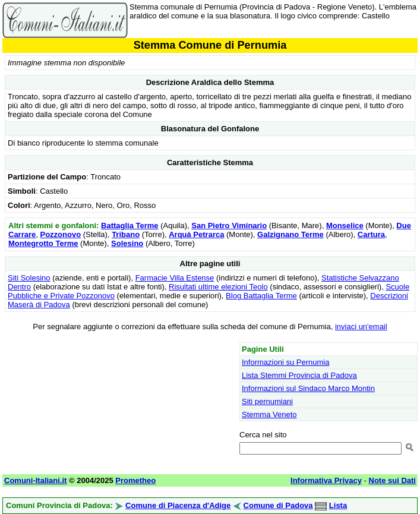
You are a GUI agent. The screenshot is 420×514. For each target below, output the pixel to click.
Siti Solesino (29, 278)
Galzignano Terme (290, 234)
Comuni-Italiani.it (35, 480)
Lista (338, 505)
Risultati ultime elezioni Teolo (218, 287)
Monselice (345, 226)
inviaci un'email (361, 327)
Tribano (126, 234)
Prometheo (135, 480)
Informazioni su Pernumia (285, 362)
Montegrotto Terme (43, 243)
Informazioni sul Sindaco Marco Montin (308, 388)
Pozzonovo (61, 234)
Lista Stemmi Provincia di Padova (299, 375)
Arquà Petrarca (196, 234)
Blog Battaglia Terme (261, 296)
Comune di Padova (278, 505)
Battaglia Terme (130, 226)
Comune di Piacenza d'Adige (178, 505)
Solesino (127, 243)
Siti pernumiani (267, 401)
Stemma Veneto (269, 414)
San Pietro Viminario (229, 226)
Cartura (371, 234)
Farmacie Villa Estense (175, 278)
